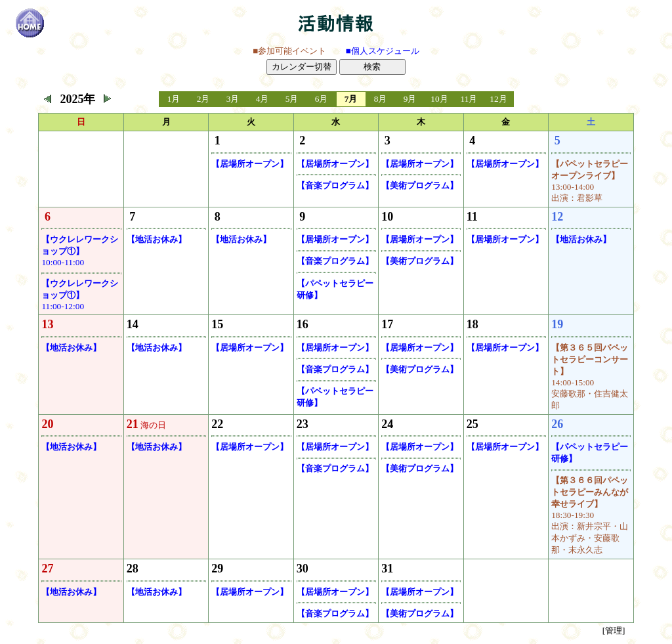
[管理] (614, 631)
